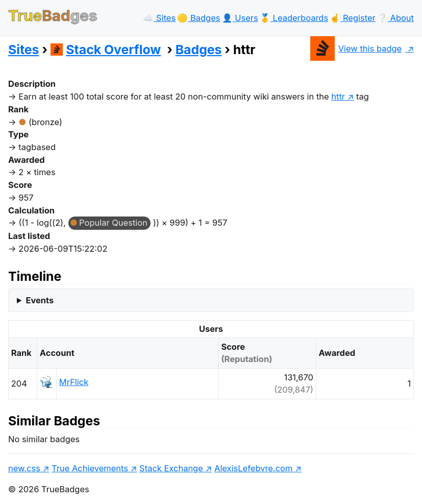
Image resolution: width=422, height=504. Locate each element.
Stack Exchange (171, 468)
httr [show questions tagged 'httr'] (338, 97)
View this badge (356, 49)
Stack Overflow (106, 50)
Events (40, 300)
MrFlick (74, 382)
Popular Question (113, 223)
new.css (24, 468)
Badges (199, 50)
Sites (23, 50)
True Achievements (90, 468)
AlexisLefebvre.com (253, 468)
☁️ (159, 18)
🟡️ (198, 18)
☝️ (352, 18)
